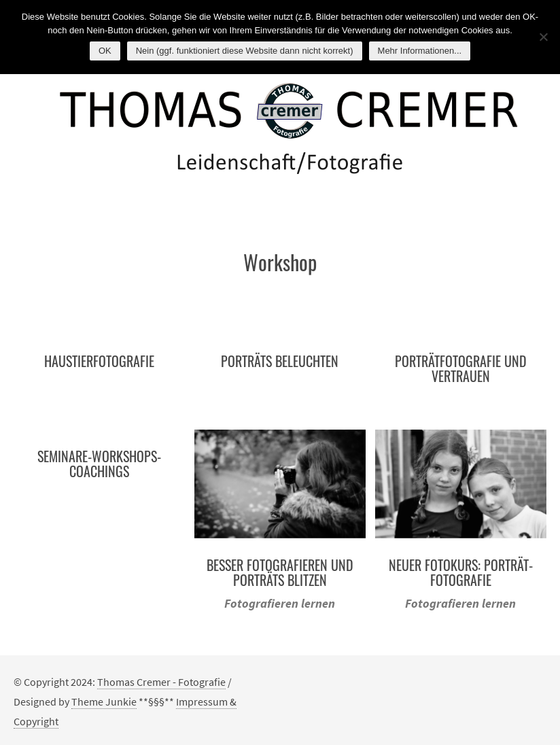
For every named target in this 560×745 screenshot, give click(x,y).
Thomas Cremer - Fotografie (161, 682)
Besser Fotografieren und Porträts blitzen (280, 572)
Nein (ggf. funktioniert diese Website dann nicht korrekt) (245, 51)
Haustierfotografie (99, 361)
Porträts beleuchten (280, 361)
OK (105, 51)
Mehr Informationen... (420, 51)
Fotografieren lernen (280, 603)
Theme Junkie (104, 701)
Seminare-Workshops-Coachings (99, 464)
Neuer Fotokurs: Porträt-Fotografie (461, 572)
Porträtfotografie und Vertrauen (461, 368)
